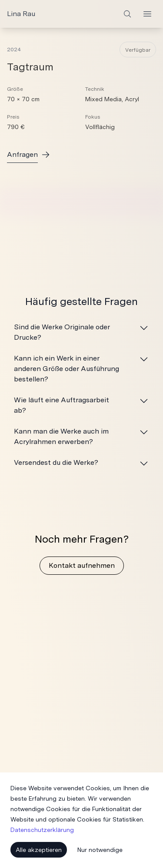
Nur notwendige (100, 850)
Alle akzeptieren (39, 850)
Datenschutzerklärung (42, 830)
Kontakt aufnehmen (82, 565)
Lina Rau (21, 14)
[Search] (127, 14)
